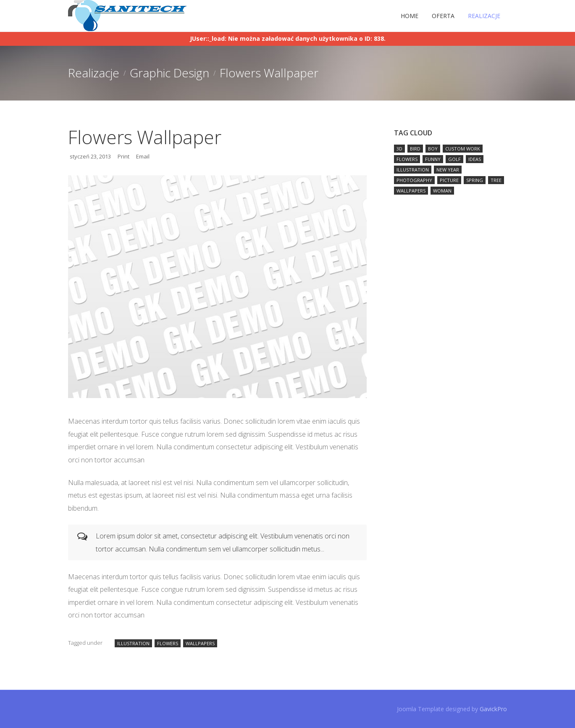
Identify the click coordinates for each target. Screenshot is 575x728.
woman (442, 191)
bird (415, 149)
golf (454, 159)
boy (433, 149)
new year (448, 170)
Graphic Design (169, 73)
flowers (168, 643)
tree (496, 180)
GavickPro (493, 709)
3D (399, 149)
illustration (133, 643)
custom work (463, 149)
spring (475, 180)
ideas (475, 159)
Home (410, 16)
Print (123, 156)
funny (433, 159)
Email (143, 156)
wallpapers (200, 643)
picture (449, 180)
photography (414, 180)
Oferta (443, 16)
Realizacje (484, 16)
